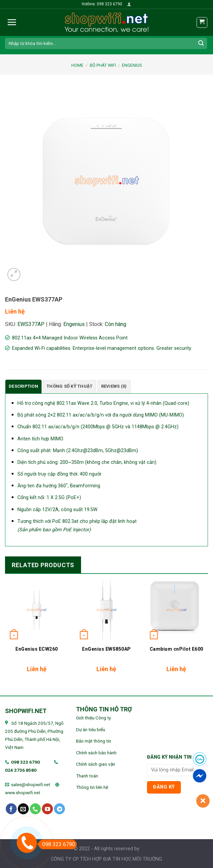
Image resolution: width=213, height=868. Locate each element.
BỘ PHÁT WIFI (103, 65)
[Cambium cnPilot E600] (176, 610)
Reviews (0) (114, 386)
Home (77, 65)
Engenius (74, 324)
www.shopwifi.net (23, 793)
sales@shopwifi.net (31, 784)
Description (23, 386)
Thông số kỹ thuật (69, 386)
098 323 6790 (25, 762)
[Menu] (12, 22)
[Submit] (201, 43)
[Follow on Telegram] (59, 809)
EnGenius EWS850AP (106, 649)
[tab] (23, 387)
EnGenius (132, 65)
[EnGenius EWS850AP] (106, 610)
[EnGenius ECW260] (37, 610)
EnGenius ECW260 (37, 649)
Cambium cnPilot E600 (176, 649)
